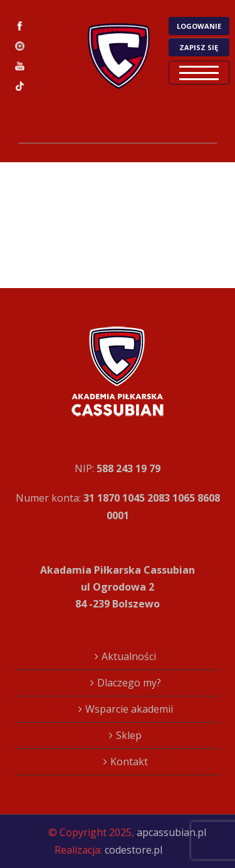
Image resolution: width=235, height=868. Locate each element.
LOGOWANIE (199, 26)
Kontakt (129, 762)
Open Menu (199, 73)
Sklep (129, 735)
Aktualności (129, 656)
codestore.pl (133, 850)
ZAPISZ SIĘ (199, 47)
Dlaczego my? (129, 683)
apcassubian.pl (171, 832)
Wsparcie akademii (129, 709)
